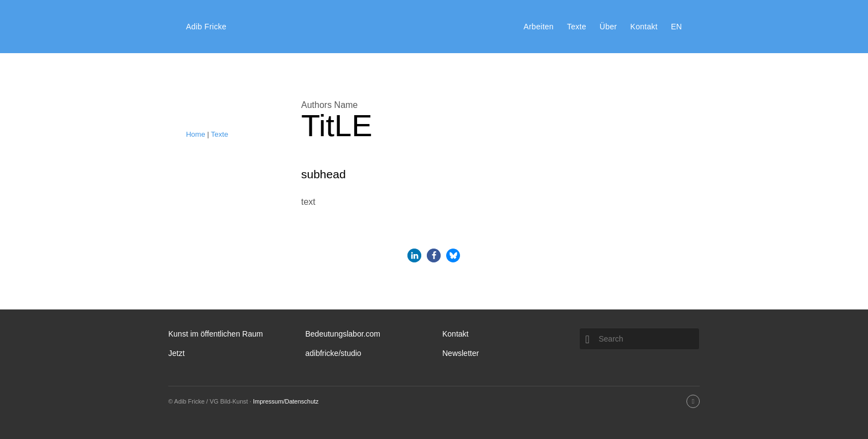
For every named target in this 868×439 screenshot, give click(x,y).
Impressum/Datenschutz (286, 401)
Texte (577, 27)
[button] (414, 255)
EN (676, 27)
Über (608, 27)
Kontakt (644, 27)
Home (196, 134)
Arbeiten (539, 27)
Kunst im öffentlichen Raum (216, 334)
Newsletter (461, 353)
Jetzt (177, 353)
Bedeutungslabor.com (342, 334)
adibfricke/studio (333, 353)
